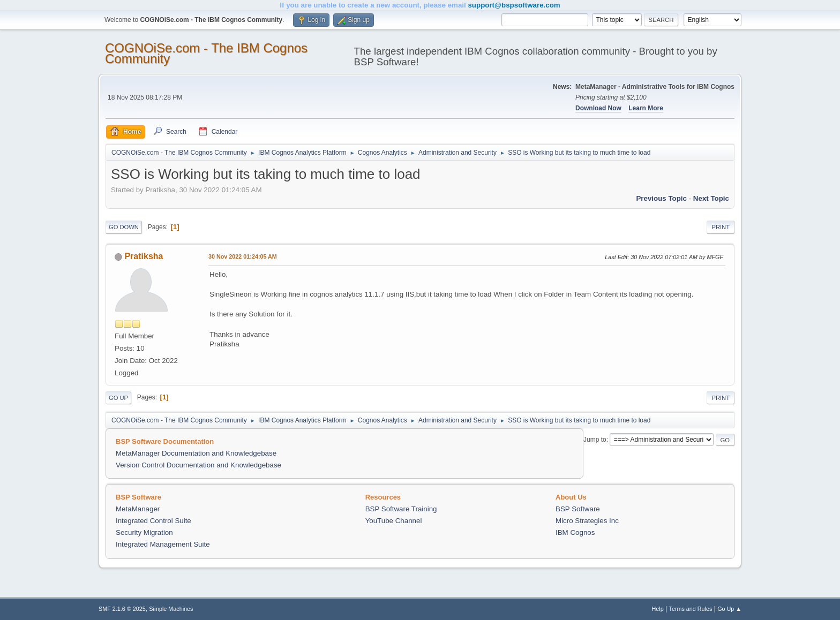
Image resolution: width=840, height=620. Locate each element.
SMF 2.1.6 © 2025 (122, 609)
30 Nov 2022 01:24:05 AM (243, 256)
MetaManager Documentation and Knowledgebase (196, 453)
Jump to (595, 440)
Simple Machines (171, 609)
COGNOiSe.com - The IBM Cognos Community (206, 53)
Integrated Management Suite (163, 544)
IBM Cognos (575, 532)
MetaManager (138, 509)
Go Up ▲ (729, 609)
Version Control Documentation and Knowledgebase (198, 465)
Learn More (646, 108)
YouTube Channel (394, 521)
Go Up (118, 398)
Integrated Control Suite (153, 521)
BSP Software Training (401, 509)
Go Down (124, 227)
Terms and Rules (691, 609)
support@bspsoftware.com (514, 5)
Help (658, 609)
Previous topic (661, 198)
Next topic (711, 198)
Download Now (598, 108)
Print (721, 227)
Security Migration (144, 532)
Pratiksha (144, 256)
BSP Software (578, 509)
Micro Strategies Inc (587, 521)
